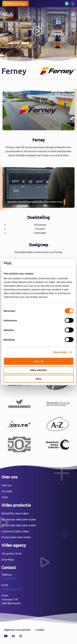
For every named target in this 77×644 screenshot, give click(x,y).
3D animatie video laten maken (19, 519)
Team (5, 497)
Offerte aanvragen (15, 4)
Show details (60, 352)
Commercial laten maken (15, 531)
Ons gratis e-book (12, 554)
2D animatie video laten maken (19, 525)
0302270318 (8, 579)
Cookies (40, 630)
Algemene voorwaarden (17, 630)
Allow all (38, 361)
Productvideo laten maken (16, 537)
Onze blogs (8, 560)
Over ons (7, 485)
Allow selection (38, 370)
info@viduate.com (12, 589)
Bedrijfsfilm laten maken (15, 513)
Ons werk (7, 491)
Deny (38, 379)
